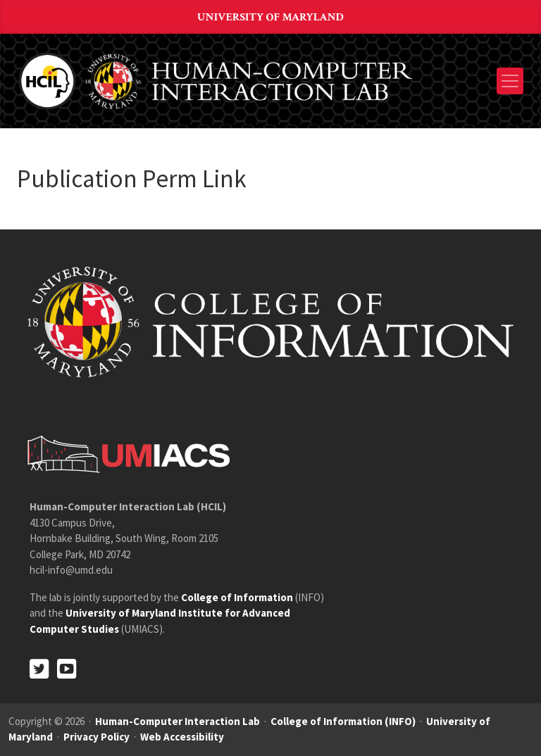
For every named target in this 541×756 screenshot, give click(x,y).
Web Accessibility (182, 737)
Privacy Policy (97, 737)
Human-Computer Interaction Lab (178, 721)
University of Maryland (270, 17)
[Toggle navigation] (510, 81)
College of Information (237, 597)
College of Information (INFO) (343, 721)
